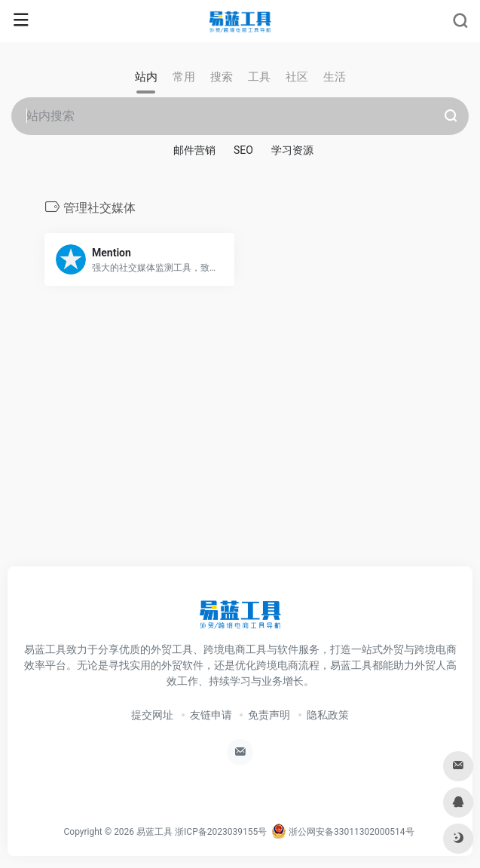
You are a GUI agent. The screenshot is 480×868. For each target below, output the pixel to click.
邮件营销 (194, 150)
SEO (243, 150)
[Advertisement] (240, 443)
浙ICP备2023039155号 (221, 832)
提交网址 (152, 715)
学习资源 (292, 150)
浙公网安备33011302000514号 (342, 832)
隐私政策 (328, 715)
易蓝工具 (154, 832)
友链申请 (211, 715)
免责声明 (269, 715)
